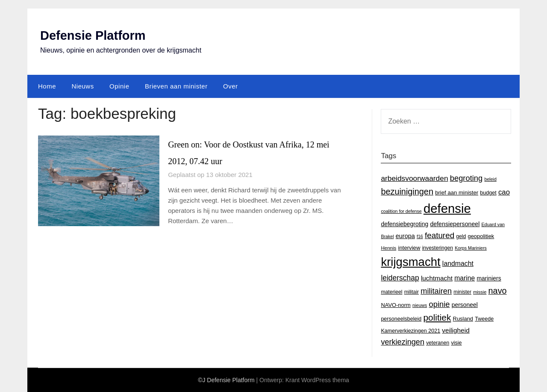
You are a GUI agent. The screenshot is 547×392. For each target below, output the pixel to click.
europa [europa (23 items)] (405, 236)
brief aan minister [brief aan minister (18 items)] (457, 192)
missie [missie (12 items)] (480, 292)
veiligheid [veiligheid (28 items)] (456, 330)
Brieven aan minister (176, 86)
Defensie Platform (95, 35)
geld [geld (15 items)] (461, 236)
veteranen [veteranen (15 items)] (438, 342)
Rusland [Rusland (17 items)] (463, 319)
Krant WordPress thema (317, 380)
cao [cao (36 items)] (504, 192)
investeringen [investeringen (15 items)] (438, 248)
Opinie (119, 86)
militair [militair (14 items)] (412, 292)
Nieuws (82, 86)
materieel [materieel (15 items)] (391, 292)
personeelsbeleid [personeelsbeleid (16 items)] (401, 319)
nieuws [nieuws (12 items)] (420, 305)
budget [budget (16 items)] (488, 192)
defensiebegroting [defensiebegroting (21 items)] (404, 224)
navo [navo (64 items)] (498, 291)
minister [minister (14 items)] (462, 292)
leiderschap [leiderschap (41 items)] (400, 277)
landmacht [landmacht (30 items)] (458, 264)
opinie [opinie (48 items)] (439, 304)
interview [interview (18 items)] (409, 247)
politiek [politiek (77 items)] (437, 317)
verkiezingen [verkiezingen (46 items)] (403, 342)
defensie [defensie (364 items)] (447, 208)
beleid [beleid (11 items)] (490, 179)
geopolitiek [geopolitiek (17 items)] (481, 236)
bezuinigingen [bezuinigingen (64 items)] (407, 191)
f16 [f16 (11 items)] (420, 236)
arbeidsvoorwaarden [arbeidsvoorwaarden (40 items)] (414, 178)
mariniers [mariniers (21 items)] (489, 278)
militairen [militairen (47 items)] (436, 291)
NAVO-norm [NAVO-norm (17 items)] (396, 305)
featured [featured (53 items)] (440, 235)
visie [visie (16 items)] (456, 342)
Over (231, 86)
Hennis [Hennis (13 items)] (388, 248)
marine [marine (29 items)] (465, 278)
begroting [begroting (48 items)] (466, 178)
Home (47, 86)
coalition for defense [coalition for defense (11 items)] (401, 211)
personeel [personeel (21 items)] (465, 304)
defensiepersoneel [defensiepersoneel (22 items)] (455, 224)
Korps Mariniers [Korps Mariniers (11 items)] (471, 248)
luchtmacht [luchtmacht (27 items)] (437, 278)
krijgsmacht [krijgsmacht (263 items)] (410, 262)
